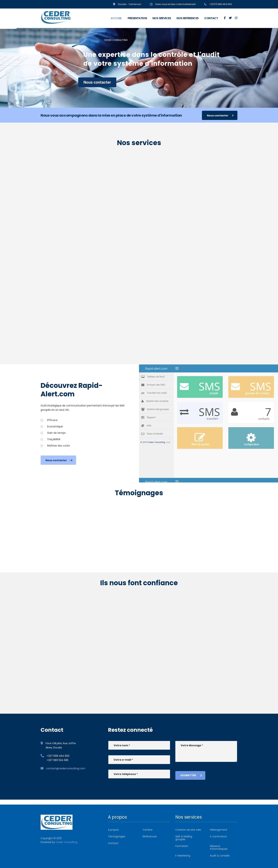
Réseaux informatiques (219, 847)
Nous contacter (97, 82)
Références (150, 836)
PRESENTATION (137, 18)
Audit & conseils (220, 856)
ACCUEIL (116, 18)
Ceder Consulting (66, 842)
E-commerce (218, 836)
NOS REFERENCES (188, 18)
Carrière (148, 830)
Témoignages (117, 836)
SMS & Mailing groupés (184, 838)
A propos (113, 830)
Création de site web (188, 830)
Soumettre (191, 775)
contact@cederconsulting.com (66, 768)
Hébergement (219, 830)
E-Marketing (183, 856)
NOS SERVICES (162, 18)
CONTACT (211, 18)
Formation (182, 846)
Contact (113, 843)
